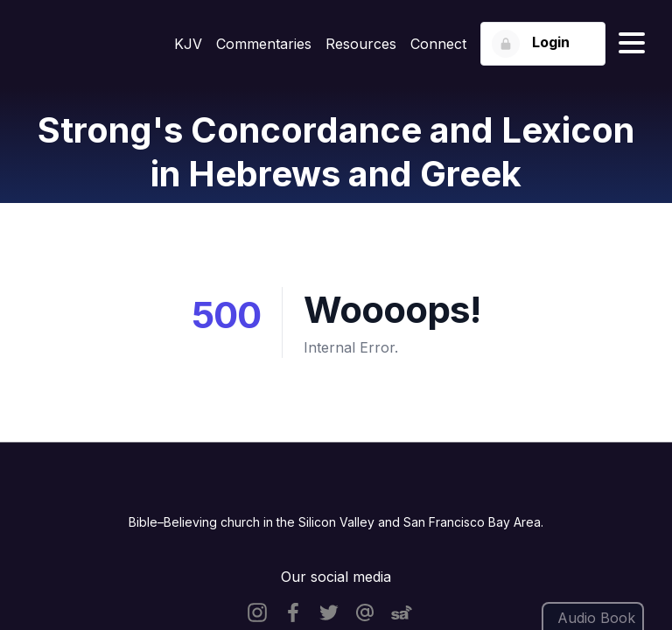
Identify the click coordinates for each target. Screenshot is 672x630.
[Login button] (543, 44)
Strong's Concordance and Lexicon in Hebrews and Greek (336, 152)
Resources (361, 44)
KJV (188, 44)
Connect (438, 44)
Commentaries (264, 44)
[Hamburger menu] (632, 44)
